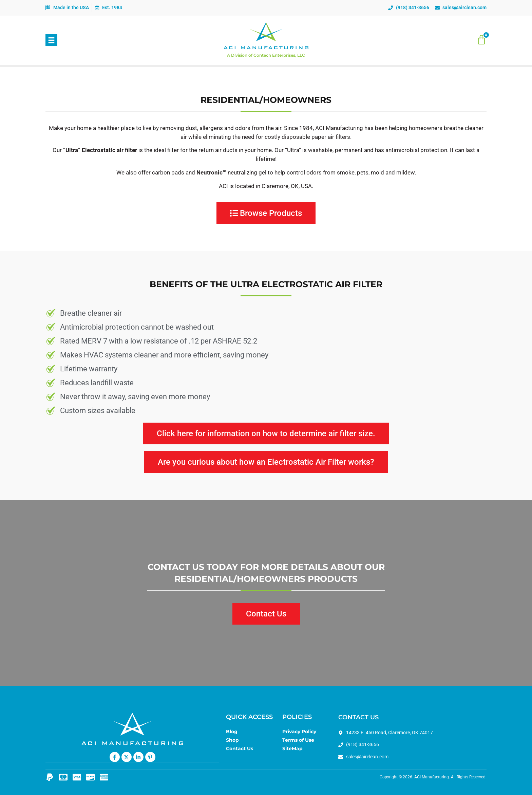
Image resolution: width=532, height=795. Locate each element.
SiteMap (292, 748)
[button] (51, 40)
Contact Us (240, 748)
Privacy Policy (299, 732)
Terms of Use (298, 740)
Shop (232, 740)
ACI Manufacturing (432, 777)
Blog (232, 732)
